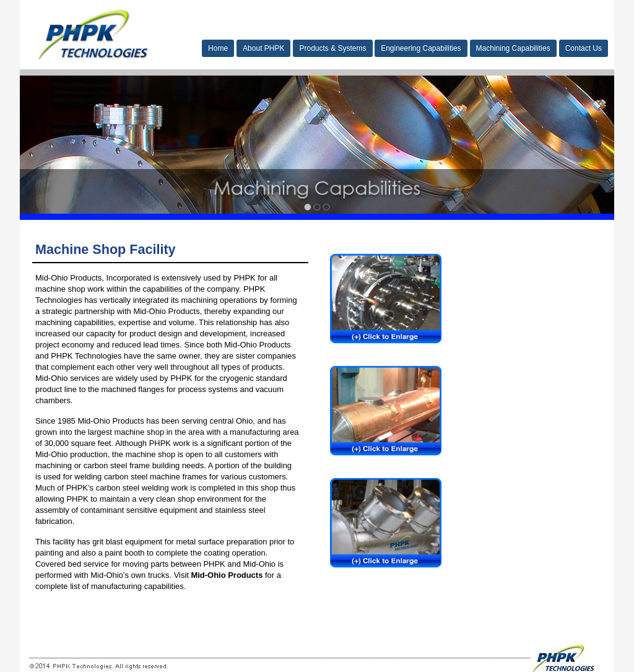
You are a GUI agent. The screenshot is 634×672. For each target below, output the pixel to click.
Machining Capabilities (513, 48)
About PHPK (263, 48)
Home (218, 48)
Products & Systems (332, 48)
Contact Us (584, 48)
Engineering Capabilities (421, 48)
